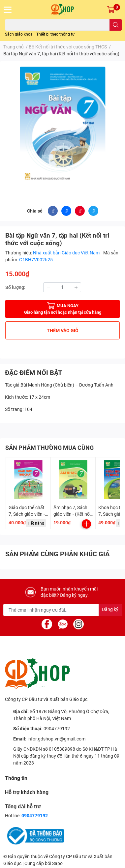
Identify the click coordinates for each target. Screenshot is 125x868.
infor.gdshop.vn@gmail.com (56, 739)
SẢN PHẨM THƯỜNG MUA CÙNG (49, 448)
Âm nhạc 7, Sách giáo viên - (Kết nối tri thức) (72, 514)
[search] (116, 25)
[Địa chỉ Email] (62, 610)
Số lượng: (15, 287)
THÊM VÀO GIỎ (63, 331)
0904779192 (57, 729)
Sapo (57, 863)
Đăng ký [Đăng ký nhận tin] (110, 609)
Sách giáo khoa (19, 34)
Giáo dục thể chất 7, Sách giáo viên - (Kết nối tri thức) (27, 514)
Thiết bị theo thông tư (55, 34)
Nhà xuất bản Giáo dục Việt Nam (67, 253)
